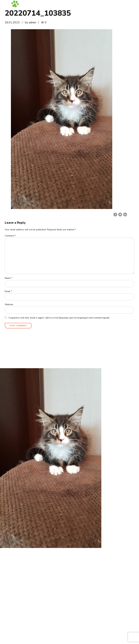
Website (9, 305)
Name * (8, 279)
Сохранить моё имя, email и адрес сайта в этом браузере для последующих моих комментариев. (59, 318)
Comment (10, 236)
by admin (30, 22)
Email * (8, 292)
